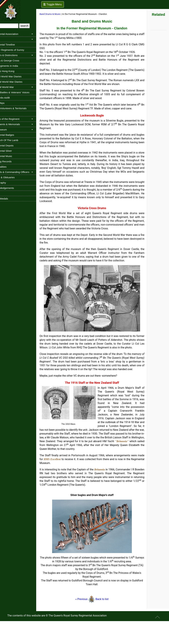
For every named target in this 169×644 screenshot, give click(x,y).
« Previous (88, 622)
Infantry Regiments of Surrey (18, 50)
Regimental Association (15, 34)
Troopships (9, 103)
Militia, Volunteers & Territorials (20, 108)
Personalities (10, 167)
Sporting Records (12, 161)
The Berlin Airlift (11, 98)
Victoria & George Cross (16, 60)
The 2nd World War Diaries (17, 82)
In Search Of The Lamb (15, 140)
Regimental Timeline (14, 45)
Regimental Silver (12, 151)
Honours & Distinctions (15, 55)
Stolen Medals (10, 199)
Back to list (108, 622)
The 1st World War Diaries (17, 76)
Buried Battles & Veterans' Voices (21, 92)
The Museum (10, 130)
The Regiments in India (15, 66)
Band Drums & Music (60, 14)
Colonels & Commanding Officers (21, 172)
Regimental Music (12, 156)
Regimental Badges (13, 135)
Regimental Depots (13, 145)
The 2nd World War (13, 87)
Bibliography (9, 183)
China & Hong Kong (13, 71)
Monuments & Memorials (16, 124)
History (6, 39)
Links (5, 193)
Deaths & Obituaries (14, 177)
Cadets (6, 114)
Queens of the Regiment (16, 119)
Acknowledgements (13, 188)
